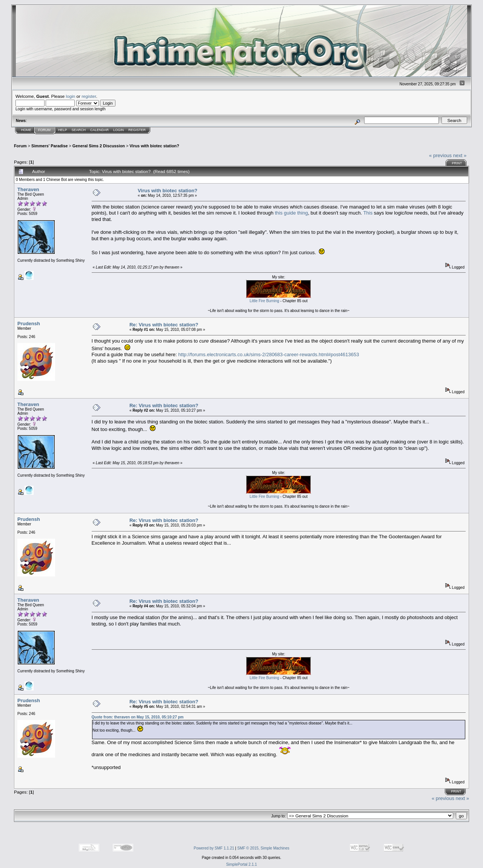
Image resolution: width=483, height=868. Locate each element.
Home (26, 130)
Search (79, 130)
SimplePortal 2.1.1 (241, 864)
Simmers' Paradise (49, 146)
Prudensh (29, 324)
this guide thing (291, 213)
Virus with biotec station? (154, 146)
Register (137, 130)
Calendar (99, 130)
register (89, 96)
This (368, 213)
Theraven (28, 189)
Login (118, 130)
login (71, 96)
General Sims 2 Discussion (99, 146)
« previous (440, 155)
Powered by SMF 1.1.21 (214, 848)
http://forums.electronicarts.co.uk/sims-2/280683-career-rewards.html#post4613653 (268, 354)
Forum (44, 130)
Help (63, 130)
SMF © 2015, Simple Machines (263, 848)
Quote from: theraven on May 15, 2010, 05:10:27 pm (138, 717)
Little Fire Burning (265, 301)
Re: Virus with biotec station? (164, 325)
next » (460, 155)
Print (457, 163)
